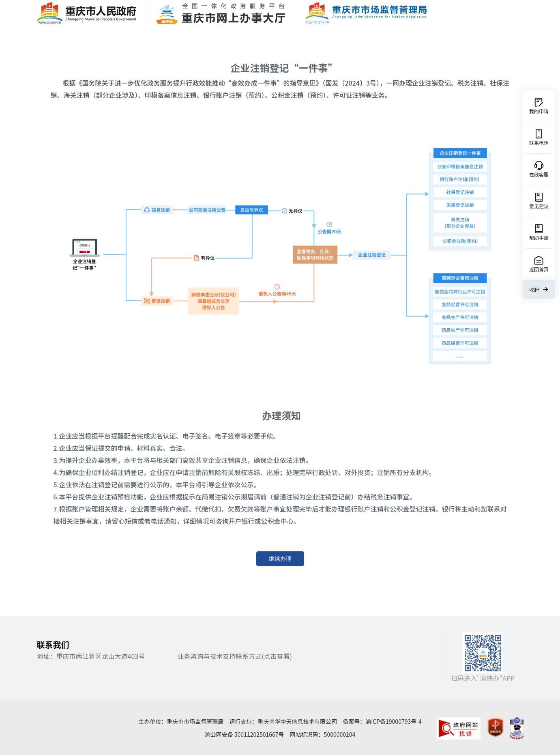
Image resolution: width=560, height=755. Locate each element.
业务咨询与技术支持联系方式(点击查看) (235, 656)
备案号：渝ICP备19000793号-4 (382, 721)
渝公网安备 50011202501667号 (245, 734)
